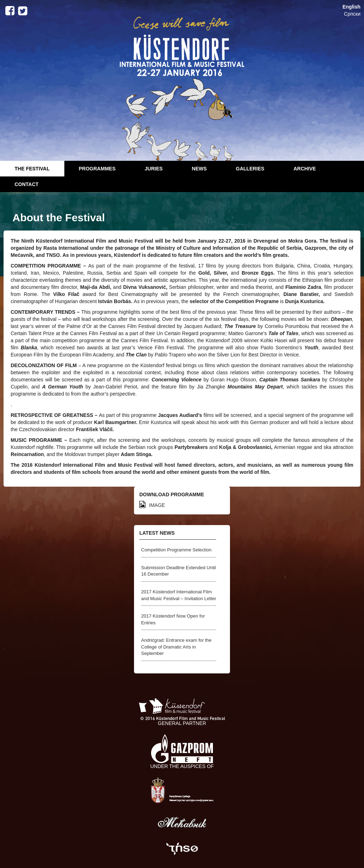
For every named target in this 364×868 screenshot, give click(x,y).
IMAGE (152, 505)
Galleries (250, 169)
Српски (352, 14)
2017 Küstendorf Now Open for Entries (173, 619)
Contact (26, 184)
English (351, 7)
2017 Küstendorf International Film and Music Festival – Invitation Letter (179, 595)
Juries (154, 169)
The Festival (32, 169)
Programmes (97, 169)
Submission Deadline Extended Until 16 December (178, 571)
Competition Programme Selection (176, 550)
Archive (305, 169)
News (199, 169)
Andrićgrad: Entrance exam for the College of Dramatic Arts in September (176, 647)
